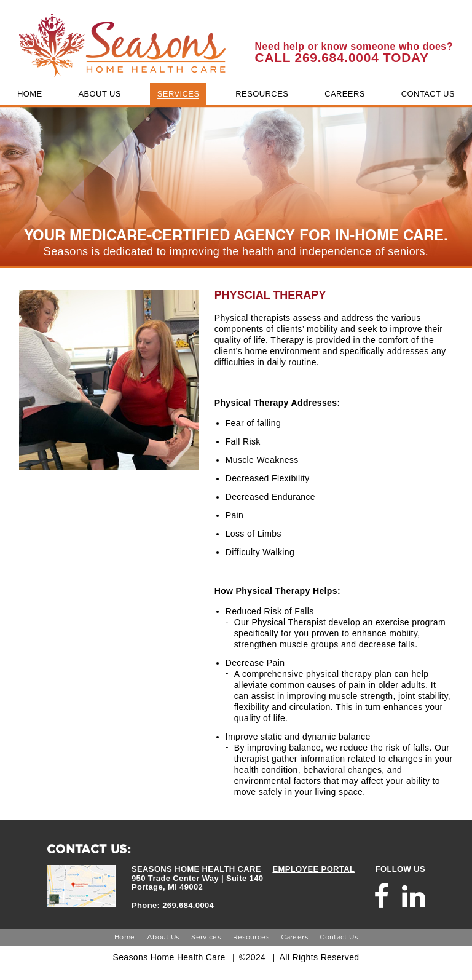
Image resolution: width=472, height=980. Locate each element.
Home (124, 937)
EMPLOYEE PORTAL (313, 869)
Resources (251, 937)
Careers (294, 937)
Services (206, 937)
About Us (163, 937)
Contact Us (339, 937)
